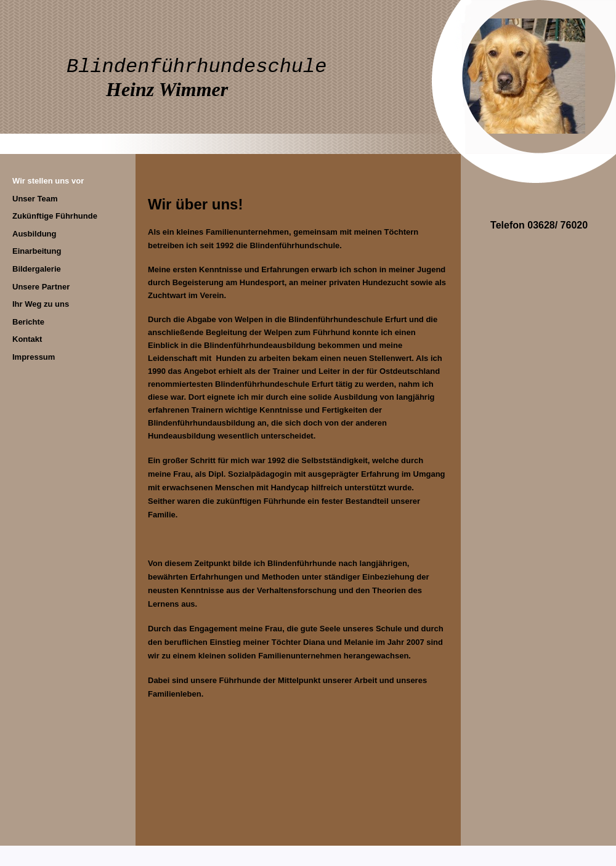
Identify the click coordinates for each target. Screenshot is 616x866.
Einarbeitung (37, 251)
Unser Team (35, 199)
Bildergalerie (37, 269)
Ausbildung (34, 234)
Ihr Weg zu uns (41, 304)
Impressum (34, 357)
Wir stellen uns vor (48, 181)
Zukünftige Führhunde (55, 216)
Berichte (28, 322)
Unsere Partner (41, 287)
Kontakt (27, 339)
